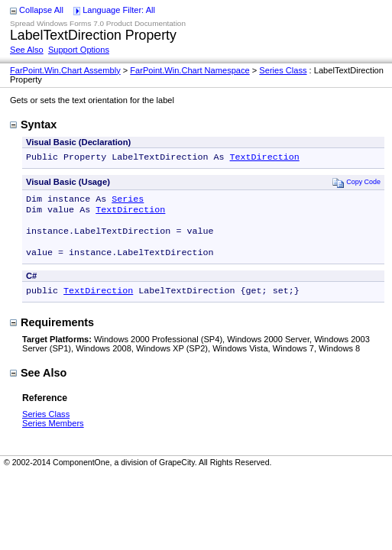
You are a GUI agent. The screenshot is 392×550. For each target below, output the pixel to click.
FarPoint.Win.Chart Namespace (190, 70)
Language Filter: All (119, 10)
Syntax (33, 125)
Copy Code (356, 184)
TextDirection (264, 158)
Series (128, 202)
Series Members (53, 435)
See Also (27, 50)
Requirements (52, 335)
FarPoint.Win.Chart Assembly (65, 70)
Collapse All (41, 10)
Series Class (283, 70)
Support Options (79, 50)
